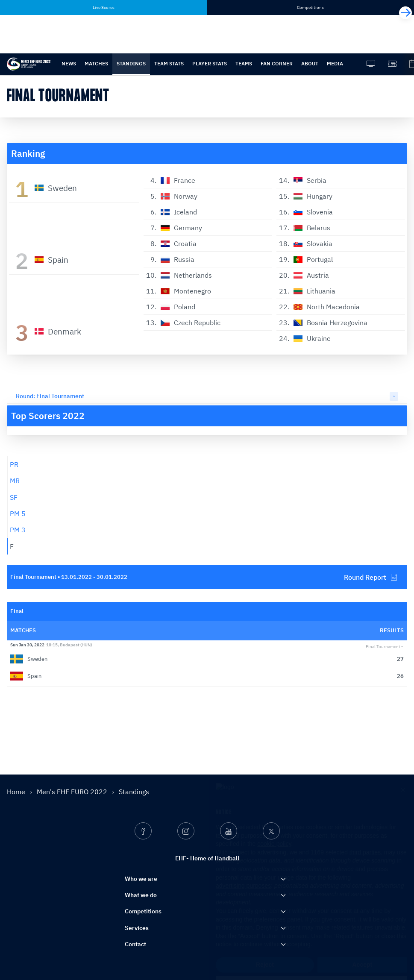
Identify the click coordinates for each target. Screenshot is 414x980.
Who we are (141, 879)
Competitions (143, 911)
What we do (141, 895)
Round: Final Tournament (50, 396)
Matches (96, 63)
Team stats (169, 63)
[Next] (405, 13)
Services (137, 928)
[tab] (207, 464)
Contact (135, 944)
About (310, 63)
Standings (131, 63)
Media (335, 63)
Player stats (210, 63)
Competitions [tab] (310, 7)
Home (17, 792)
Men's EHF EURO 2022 (73, 792)
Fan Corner (277, 63)
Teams (244, 63)
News (69, 63)
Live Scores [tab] (104, 7)
